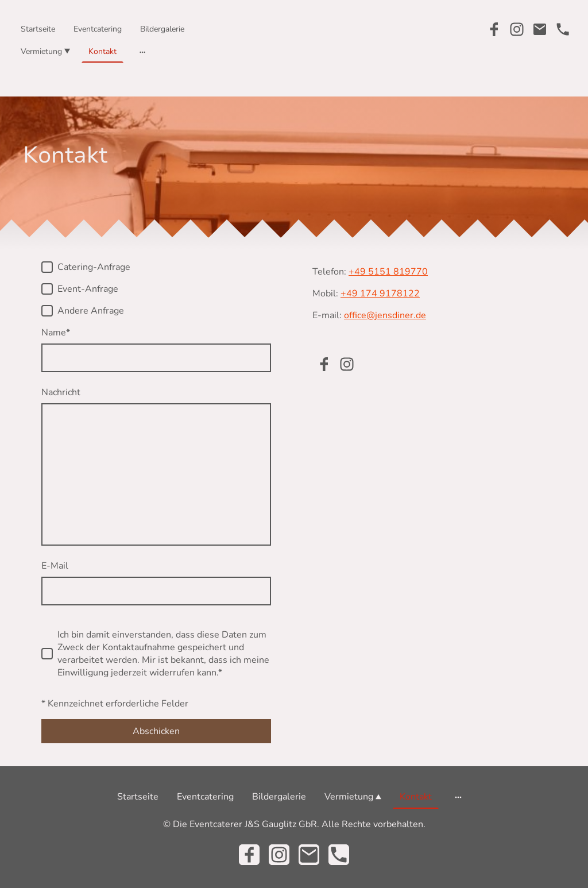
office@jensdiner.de (385, 315)
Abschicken (156, 731)
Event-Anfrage (88, 289)
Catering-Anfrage (94, 267)
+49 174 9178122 (380, 294)
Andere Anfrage (91, 311)
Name (56, 333)
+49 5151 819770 (388, 272)
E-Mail (55, 566)
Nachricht (61, 392)
